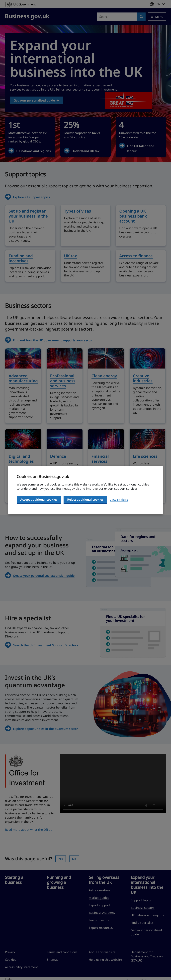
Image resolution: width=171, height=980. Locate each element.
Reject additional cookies (85, 499)
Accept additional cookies (39, 499)
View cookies (119, 500)
